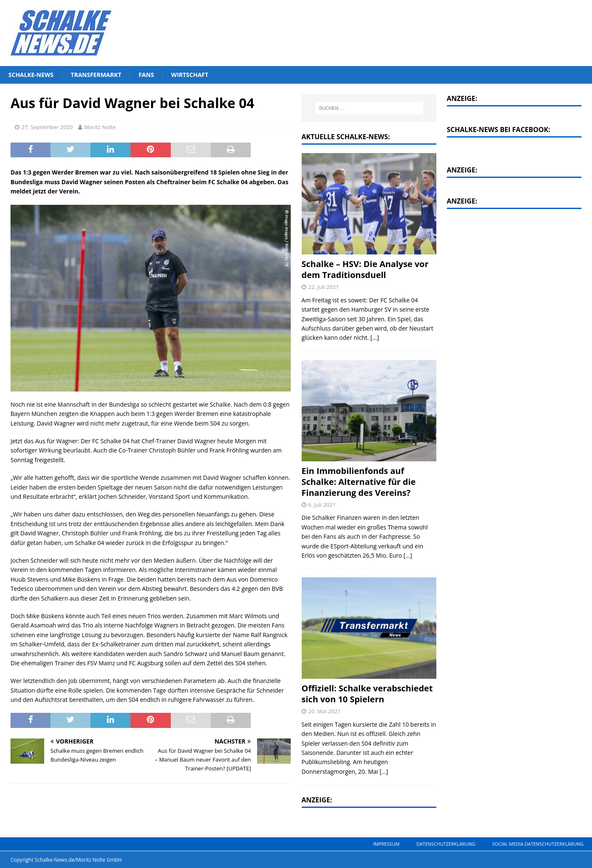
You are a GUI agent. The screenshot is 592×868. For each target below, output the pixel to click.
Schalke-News (31, 75)
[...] (374, 337)
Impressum (386, 844)
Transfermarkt (96, 75)
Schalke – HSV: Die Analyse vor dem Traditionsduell (365, 269)
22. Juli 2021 (324, 287)
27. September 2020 (47, 127)
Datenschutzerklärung (446, 844)
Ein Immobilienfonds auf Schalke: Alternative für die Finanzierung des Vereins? (359, 482)
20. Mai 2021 (325, 711)
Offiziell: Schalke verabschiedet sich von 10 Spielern (367, 694)
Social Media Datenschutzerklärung (538, 844)
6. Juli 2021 (322, 505)
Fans (146, 75)
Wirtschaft (190, 75)
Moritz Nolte (100, 127)
